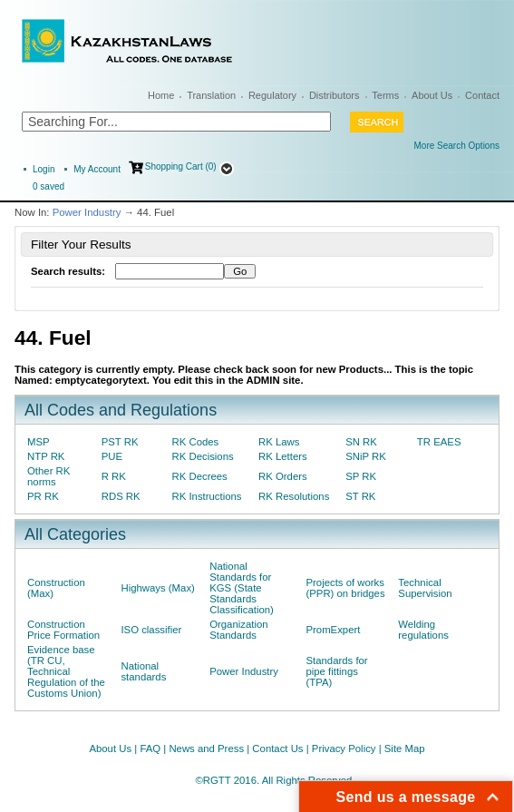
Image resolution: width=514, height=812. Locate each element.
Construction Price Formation (63, 630)
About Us (432, 95)
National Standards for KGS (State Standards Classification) (242, 588)
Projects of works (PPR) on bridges (345, 588)
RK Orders (283, 476)
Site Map (405, 748)
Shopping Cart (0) (181, 166)
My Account (97, 169)
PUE (112, 456)
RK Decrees (200, 476)
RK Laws (279, 442)
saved (48, 186)
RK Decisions (203, 456)
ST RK (360, 496)
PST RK (120, 442)
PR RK (43, 496)
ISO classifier (151, 630)
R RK (114, 476)
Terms (385, 95)
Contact (482, 95)
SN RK (361, 442)
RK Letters (283, 456)
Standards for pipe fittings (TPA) (336, 671)
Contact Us (277, 748)
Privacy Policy (344, 748)
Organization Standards (238, 630)
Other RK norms (48, 476)
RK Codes (196, 442)
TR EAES (439, 442)
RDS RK (121, 496)
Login (44, 169)
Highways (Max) (157, 588)
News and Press (206, 748)
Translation (211, 95)
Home (161, 95)
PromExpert (333, 630)
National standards (143, 671)
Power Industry (87, 212)
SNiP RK (366, 456)
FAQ (150, 748)
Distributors (335, 95)
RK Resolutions (294, 496)
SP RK (361, 476)
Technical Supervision (425, 588)
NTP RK (46, 456)
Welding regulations (423, 630)
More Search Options (457, 146)
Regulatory (272, 95)
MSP (39, 442)
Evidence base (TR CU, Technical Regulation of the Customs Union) (66, 671)
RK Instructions (207, 496)
